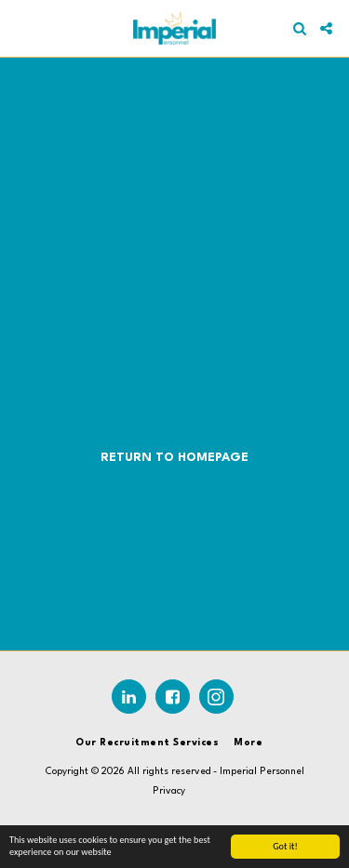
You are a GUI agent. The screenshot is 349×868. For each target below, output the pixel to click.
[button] (20, 28)
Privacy (169, 791)
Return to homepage (174, 458)
